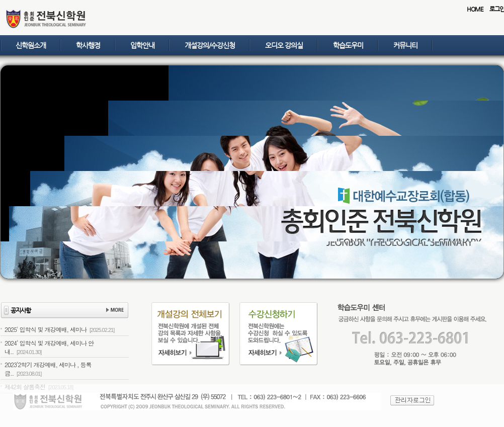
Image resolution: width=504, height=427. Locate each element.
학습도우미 (348, 45)
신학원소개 (31, 45)
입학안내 (142, 45)
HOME (475, 9)
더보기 (115, 311)
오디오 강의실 (284, 45)
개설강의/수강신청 (210, 45)
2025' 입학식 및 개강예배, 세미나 (59, 329)
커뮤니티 (405, 45)
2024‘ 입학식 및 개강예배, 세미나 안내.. (49, 347)
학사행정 (88, 45)
